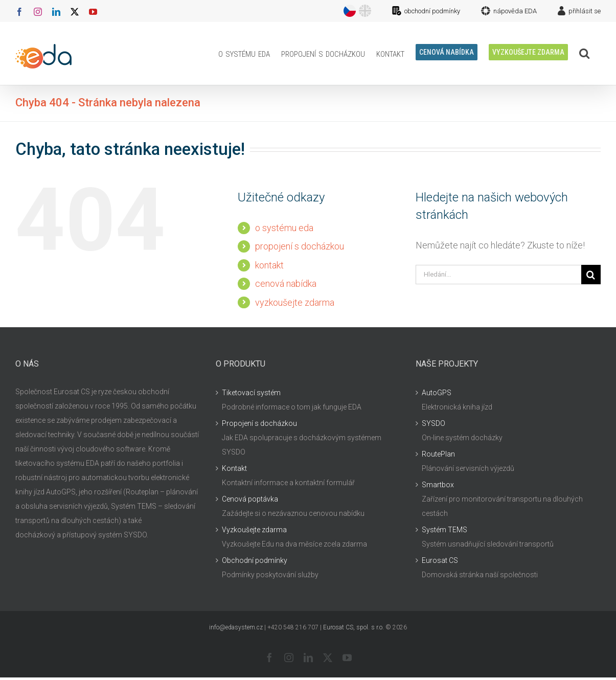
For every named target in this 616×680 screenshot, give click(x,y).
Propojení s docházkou (259, 423)
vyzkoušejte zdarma (295, 302)
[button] (584, 53)
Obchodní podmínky (255, 560)
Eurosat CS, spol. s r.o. (353, 627)
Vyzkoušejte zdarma (254, 530)
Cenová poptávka (250, 499)
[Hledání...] (498, 275)
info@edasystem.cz (236, 627)
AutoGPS (437, 393)
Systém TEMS (444, 530)
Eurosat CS (440, 560)
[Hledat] (591, 275)
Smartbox (438, 485)
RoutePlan (438, 454)
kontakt (269, 265)
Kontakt (234, 468)
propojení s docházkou (300, 246)
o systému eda (284, 228)
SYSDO (434, 423)
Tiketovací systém (251, 393)
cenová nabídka (286, 284)
